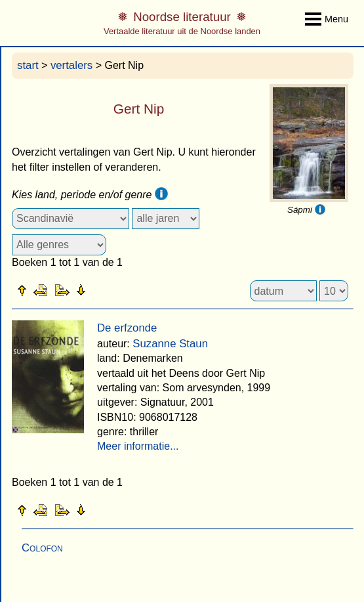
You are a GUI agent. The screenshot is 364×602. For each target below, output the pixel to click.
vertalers (71, 65)
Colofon (42, 548)
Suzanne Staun (170, 344)
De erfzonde (127, 328)
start (28, 65)
